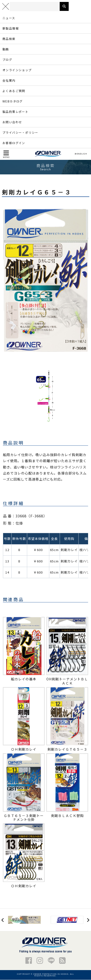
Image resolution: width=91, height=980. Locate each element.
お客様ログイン (14, 143)
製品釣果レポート (15, 112)
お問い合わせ (12, 122)
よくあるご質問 (14, 91)
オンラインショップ (17, 70)
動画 (6, 49)
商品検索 (9, 39)
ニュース (9, 18)
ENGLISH (81, 154)
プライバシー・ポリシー (20, 133)
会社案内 (9, 81)
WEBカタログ (13, 101)
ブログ (7, 60)
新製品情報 (11, 28)
